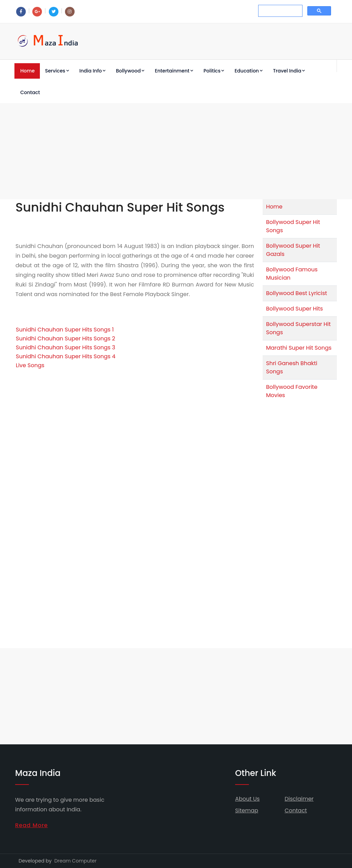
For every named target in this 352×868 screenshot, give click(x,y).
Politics (214, 71)
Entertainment (174, 71)
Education (249, 71)
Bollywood (130, 71)
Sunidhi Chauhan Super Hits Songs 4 (66, 356)
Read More (31, 825)
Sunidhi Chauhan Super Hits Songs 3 (65, 347)
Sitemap (247, 810)
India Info (92, 71)
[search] (280, 11)
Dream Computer (75, 861)
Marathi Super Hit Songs (299, 348)
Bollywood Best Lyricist (296, 293)
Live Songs (30, 365)
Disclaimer (299, 799)
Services (57, 71)
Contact (30, 92)
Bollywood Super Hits (294, 309)
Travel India (289, 71)
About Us (247, 799)
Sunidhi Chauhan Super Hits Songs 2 (65, 339)
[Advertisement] (176, 151)
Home (27, 71)
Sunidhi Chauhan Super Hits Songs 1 (65, 330)
